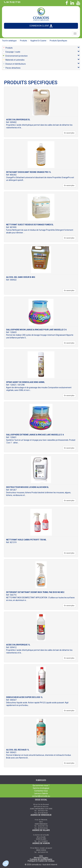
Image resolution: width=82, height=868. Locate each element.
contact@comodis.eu (41, 796)
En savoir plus (69, 133)
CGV (41, 856)
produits (24, 41)
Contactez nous (41, 791)
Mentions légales (41, 858)
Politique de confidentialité (41, 859)
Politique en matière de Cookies (41, 861)
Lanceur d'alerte (41, 793)
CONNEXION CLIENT (41, 26)
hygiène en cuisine (38, 41)
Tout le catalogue (9, 41)
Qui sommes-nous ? (41, 785)
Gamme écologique (41, 788)
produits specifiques (58, 41)
